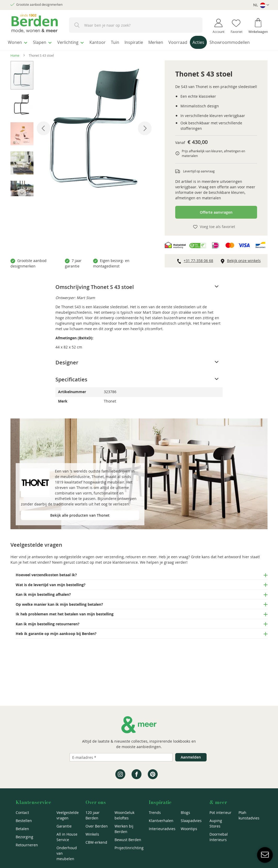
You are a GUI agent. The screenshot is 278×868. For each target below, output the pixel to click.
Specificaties (71, 389)
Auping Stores (216, 823)
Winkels (92, 834)
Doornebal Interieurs (219, 837)
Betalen (22, 829)
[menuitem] (19, 42)
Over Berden (97, 826)
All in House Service (67, 837)
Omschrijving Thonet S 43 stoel (95, 297)
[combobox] (136, 25)
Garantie (64, 826)
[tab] (139, 297)
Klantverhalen (161, 821)
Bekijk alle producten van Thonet (80, 525)
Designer (67, 372)
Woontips (189, 829)
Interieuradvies (162, 829)
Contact (22, 812)
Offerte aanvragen (216, 222)
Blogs (185, 812)
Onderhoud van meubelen (67, 853)
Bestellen (24, 821)
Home (15, 65)
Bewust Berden (128, 840)
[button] (261, 5)
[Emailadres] (121, 757)
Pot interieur (220, 812)
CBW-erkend (96, 842)
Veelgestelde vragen (68, 815)
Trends (155, 812)
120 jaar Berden (93, 815)
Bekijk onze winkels (244, 270)
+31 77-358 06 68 (198, 270)
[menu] (139, 48)
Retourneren (27, 845)
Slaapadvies (191, 821)
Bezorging (24, 837)
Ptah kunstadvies (249, 815)
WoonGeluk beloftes (124, 815)
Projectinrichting (129, 848)
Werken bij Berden (124, 829)
